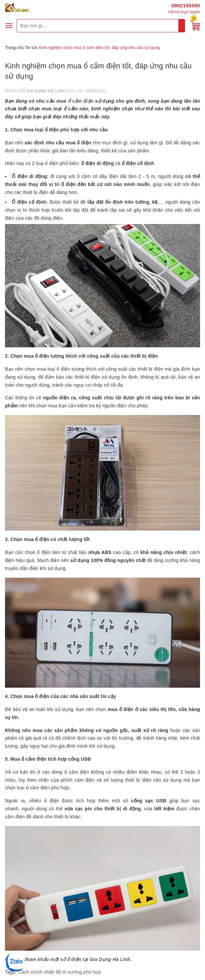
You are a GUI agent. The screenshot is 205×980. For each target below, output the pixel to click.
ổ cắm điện (81, 101)
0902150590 (186, 5)
